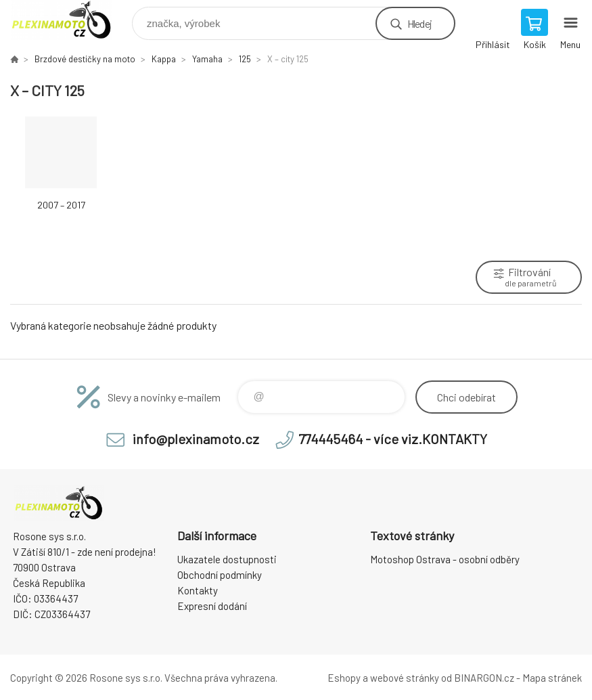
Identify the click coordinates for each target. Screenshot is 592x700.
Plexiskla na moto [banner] (70, 20)
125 (245, 59)
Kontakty (198, 590)
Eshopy (344, 678)
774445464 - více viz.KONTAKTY (393, 439)
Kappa (164, 59)
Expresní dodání (212, 606)
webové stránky (405, 678)
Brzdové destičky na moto (85, 59)
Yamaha (207, 59)
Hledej (419, 23)
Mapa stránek (552, 678)
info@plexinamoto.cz (196, 439)
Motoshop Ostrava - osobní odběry (445, 559)
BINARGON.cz (484, 678)
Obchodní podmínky (220, 575)
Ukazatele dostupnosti (227, 559)
